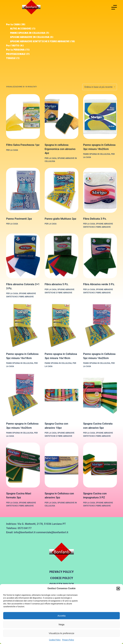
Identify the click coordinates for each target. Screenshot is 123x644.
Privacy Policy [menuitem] (61, 572)
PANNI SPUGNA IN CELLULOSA (97, 154)
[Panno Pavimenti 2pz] (23, 190)
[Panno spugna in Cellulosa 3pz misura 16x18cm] (61, 326)
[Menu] (114, 7)
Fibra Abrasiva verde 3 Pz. (99, 284)
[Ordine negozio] (100, 87)
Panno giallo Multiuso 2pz (60, 219)
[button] (118, 589)
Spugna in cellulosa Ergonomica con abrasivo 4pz (60, 149)
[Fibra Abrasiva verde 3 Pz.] (100, 256)
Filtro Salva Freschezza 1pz (23, 145)
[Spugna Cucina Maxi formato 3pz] (23, 465)
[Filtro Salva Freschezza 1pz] (23, 117)
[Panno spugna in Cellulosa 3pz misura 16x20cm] (23, 395)
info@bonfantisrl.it (25, 532)
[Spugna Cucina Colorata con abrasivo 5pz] (100, 395)
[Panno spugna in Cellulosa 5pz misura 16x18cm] (23, 326)
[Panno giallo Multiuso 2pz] (61, 190)
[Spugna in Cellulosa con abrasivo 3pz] (61, 465)
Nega (61, 624)
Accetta (61, 616)
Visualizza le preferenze (62, 633)
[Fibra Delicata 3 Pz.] (100, 190)
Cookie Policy (55, 640)
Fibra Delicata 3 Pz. (95, 219)
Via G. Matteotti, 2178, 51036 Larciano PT (42, 524)
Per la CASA (12, 150)
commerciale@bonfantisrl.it (52, 532)
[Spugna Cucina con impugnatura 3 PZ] (100, 465)
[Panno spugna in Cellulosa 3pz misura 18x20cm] (100, 117)
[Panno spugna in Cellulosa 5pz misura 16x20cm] (100, 326)
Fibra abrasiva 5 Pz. (57, 284)
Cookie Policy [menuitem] (62, 578)
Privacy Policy (68, 640)
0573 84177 (25, 528)
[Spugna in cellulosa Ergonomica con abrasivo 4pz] (61, 117)
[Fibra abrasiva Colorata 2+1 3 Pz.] (23, 256)
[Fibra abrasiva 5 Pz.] (61, 256)
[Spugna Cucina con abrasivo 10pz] (61, 395)
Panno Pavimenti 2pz (19, 219)
